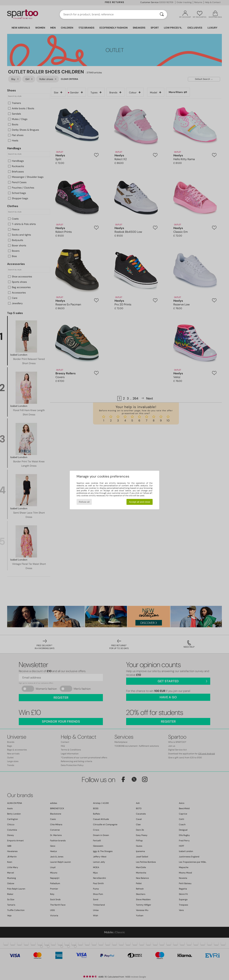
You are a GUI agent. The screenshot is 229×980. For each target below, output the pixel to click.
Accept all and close (140, 502)
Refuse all (84, 502)
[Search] (162, 14)
